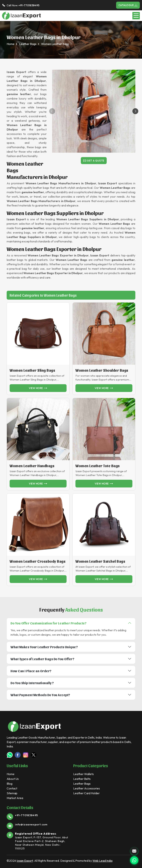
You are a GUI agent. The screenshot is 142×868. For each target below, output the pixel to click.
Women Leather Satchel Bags (100, 561)
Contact (12, 788)
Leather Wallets (83, 774)
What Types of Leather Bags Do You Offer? (42, 659)
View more (38, 388)
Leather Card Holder (86, 793)
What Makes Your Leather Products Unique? (44, 647)
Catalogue (128, 5)
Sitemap (12, 793)
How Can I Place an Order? (31, 671)
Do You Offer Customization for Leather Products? (49, 623)
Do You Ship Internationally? (32, 683)
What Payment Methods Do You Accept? (40, 695)
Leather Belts (82, 779)
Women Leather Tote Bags (98, 466)
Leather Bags (28, 44)
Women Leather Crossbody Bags (38, 561)
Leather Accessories (87, 788)
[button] (135, 111)
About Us (13, 779)
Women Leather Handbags (32, 466)
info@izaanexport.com (31, 824)
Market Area (15, 798)
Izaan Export (25, 861)
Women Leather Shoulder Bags (102, 370)
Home (11, 44)
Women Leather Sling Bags (32, 370)
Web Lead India (102, 861)
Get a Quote (94, 161)
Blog (10, 784)
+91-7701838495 (29, 5)
